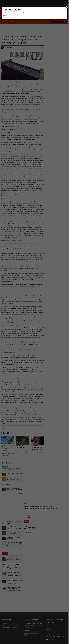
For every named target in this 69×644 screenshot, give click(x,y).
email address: (7, 13)
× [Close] (67, 7)
